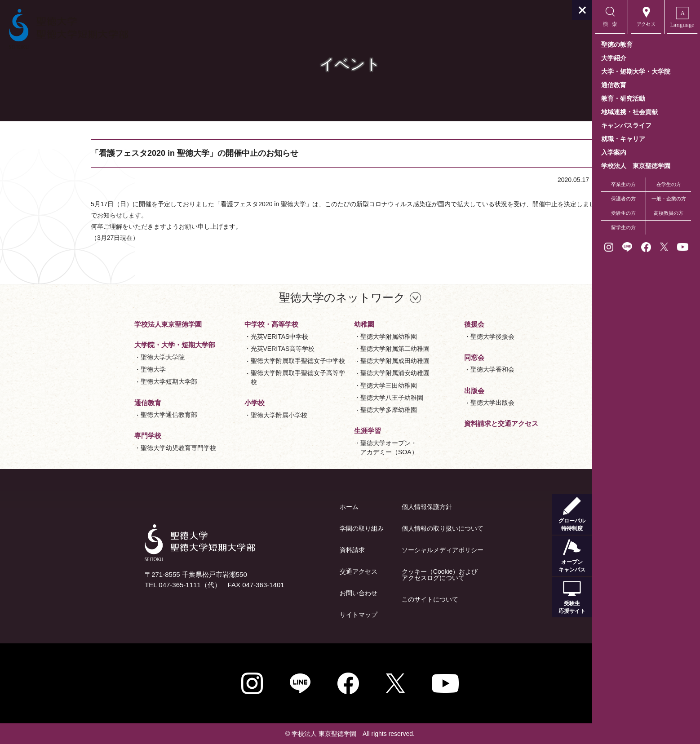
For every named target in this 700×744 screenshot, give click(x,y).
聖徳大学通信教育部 (115, 415)
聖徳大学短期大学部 (115, 381)
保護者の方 (623, 199)
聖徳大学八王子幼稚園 (338, 398)
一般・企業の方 (669, 199)
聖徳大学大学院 (109, 357)
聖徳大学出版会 (439, 403)
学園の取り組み (308, 528)
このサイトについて (376, 599)
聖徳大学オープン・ (335, 448)
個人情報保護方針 (373, 507)
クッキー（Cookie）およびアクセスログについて (386, 575)
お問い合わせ (305, 593)
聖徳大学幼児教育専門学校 (124, 448)
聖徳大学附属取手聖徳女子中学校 (244, 361)
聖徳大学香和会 (439, 369)
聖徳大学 (99, 369)
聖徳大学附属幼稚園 (335, 337)
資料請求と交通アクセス (447, 423)
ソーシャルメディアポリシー (389, 550)
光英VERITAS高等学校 (229, 349)
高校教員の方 (669, 213)
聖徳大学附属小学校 (225, 415)
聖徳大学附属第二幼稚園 (341, 349)
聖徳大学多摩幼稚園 (335, 410)
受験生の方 (623, 213)
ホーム (295, 507)
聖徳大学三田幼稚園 (335, 385)
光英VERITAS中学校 (226, 337)
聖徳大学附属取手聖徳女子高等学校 (244, 377)
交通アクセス (305, 571)
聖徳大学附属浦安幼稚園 (341, 373)
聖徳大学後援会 (439, 337)
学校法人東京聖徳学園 (114, 324)
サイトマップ (305, 615)
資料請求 (298, 550)
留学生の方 (623, 227)
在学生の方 (669, 184)
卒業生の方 (623, 184)
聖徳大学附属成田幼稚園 (341, 361)
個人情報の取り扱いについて (389, 528)
